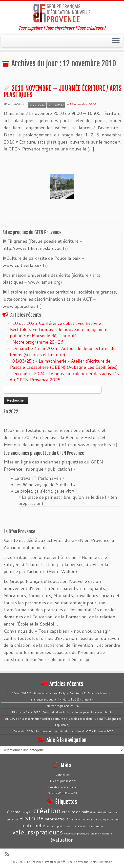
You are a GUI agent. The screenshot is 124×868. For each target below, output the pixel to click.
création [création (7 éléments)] (47, 810)
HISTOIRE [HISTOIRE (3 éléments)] (31, 818)
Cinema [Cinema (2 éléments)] (13, 812)
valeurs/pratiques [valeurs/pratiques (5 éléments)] (38, 832)
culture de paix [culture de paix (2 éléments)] (75, 812)
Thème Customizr (100, 862)
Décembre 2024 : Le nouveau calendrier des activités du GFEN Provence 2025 (64, 377)
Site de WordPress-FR (63, 793)
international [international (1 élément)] (91, 819)
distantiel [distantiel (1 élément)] (96, 812)
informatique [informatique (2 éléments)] (57, 819)
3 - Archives (56, 105)
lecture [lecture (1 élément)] (114, 819)
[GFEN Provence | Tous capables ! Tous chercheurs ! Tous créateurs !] (62, 13)
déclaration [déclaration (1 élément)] (110, 812)
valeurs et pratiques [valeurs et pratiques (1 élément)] (77, 833)
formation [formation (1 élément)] (12, 819)
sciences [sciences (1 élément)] (81, 826)
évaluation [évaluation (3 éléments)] (62, 840)
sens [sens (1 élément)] (90, 826)
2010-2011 (37, 105)
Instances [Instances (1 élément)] (76, 819)
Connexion (63, 775)
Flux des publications (63, 781)
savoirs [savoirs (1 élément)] (69, 826)
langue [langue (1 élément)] (104, 819)
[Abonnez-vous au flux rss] (9, 854)
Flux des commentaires (63, 787)
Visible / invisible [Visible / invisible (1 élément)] (101, 833)
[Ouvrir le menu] (116, 41)
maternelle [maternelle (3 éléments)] (33, 825)
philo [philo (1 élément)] (60, 826)
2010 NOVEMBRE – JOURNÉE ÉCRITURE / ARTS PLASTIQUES (63, 92)
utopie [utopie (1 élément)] (99, 826)
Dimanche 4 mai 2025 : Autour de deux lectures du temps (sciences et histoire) (63, 351)
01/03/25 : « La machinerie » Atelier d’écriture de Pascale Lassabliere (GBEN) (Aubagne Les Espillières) (64, 364)
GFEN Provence (33, 862)
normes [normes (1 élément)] (51, 826)
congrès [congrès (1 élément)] (27, 812)
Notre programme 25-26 (38, 342)
